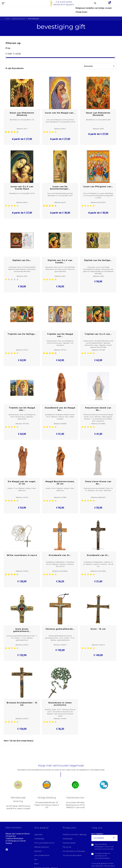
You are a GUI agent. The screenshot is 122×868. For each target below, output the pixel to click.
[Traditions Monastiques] (38, 8)
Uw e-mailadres (97, 834)
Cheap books (81, 12)
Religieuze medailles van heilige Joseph (94, 8)
